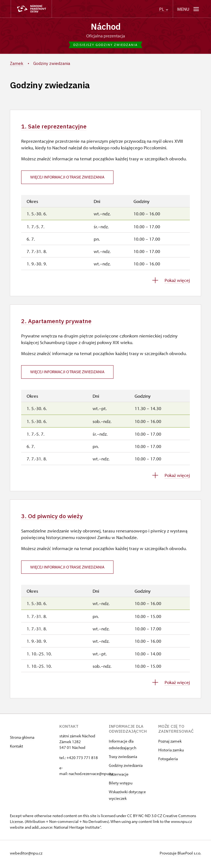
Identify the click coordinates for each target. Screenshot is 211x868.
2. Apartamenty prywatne (59, 322)
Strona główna (22, 739)
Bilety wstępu (121, 785)
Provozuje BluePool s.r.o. (180, 855)
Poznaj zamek (170, 743)
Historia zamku (171, 752)
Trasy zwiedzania (123, 759)
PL (164, 9)
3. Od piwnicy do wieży (54, 518)
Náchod (105, 27)
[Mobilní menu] (189, 9)
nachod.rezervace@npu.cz (91, 776)
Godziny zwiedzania (126, 767)
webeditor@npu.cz (26, 855)
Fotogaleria (168, 761)
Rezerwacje (119, 776)
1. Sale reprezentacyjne (56, 127)
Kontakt (16, 748)
